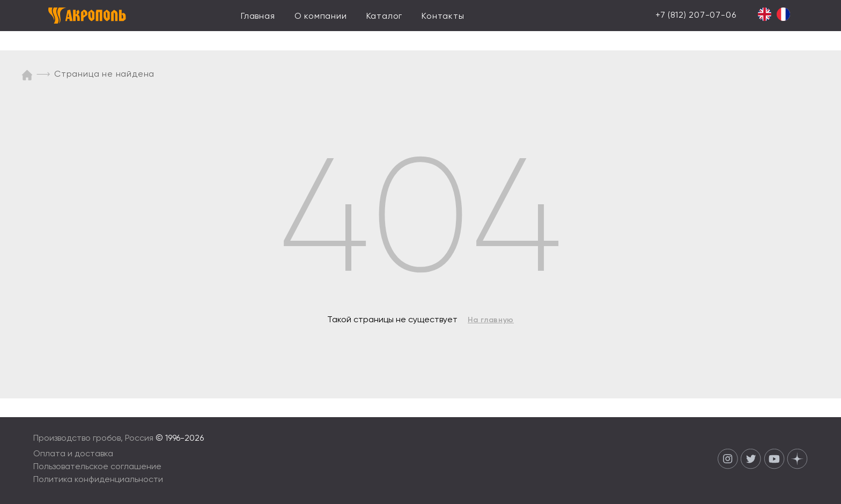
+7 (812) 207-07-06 (696, 16)
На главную (491, 320)
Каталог (385, 17)
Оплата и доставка (73, 454)
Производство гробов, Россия (94, 439)
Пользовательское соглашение (97, 467)
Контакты (443, 17)
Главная (258, 17)
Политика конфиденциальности (98, 480)
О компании (321, 17)
